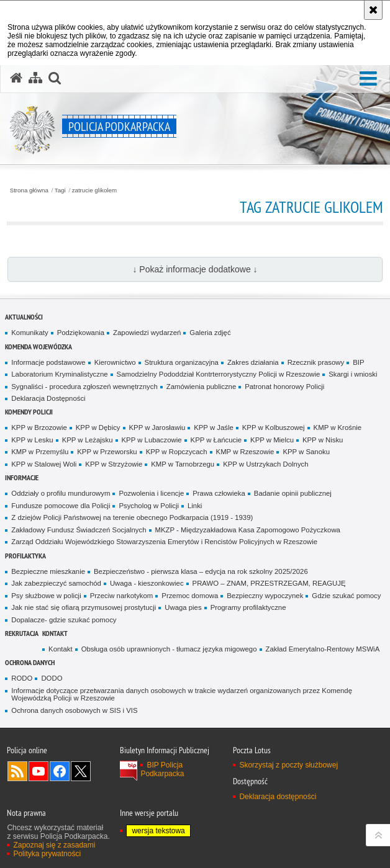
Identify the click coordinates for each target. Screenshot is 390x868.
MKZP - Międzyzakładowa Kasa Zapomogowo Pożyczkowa (248, 530)
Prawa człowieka (219, 493)
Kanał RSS (17, 771)
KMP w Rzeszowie (245, 452)
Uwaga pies (183, 607)
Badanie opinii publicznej (293, 493)
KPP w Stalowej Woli (44, 464)
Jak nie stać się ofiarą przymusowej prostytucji (84, 607)
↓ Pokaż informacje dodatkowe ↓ (195, 269)
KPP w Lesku (32, 440)
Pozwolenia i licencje (151, 493)
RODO (22, 678)
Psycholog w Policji (149, 506)
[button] (368, 79)
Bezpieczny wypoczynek (265, 596)
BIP (358, 362)
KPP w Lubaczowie (152, 440)
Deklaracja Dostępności (48, 398)
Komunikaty (29, 333)
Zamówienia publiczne (201, 387)
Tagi (60, 190)
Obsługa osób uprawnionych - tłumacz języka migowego (169, 649)
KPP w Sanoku (306, 452)
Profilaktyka (25, 556)
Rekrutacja (22, 633)
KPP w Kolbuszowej (274, 427)
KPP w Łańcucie (216, 440)
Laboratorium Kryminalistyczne (59, 374)
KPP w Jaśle (214, 427)
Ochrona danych (30, 662)
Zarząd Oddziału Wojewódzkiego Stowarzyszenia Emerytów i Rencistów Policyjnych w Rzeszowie (164, 542)
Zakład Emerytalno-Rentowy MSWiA (323, 649)
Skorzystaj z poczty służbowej (288, 765)
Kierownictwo (115, 362)
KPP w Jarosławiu (157, 427)
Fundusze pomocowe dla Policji (61, 506)
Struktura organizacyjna (182, 362)
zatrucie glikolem (94, 190)
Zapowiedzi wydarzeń (147, 333)
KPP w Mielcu (272, 440)
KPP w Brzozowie (39, 427)
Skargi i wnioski (353, 374)
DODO (52, 678)
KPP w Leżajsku (88, 440)
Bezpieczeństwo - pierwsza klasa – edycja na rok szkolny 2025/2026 (201, 571)
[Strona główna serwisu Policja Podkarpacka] (16, 78)
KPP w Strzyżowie (114, 464)
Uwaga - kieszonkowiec (147, 583)
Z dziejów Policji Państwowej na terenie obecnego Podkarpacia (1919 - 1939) (132, 517)
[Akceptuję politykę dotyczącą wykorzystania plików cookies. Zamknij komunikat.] (373, 10)
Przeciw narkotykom (122, 596)
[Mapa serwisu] (35, 78)
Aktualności (24, 317)
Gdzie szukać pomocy (346, 596)
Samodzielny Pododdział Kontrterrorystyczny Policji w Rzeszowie (219, 374)
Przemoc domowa (190, 596)
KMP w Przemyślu (40, 452)
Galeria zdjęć (210, 333)
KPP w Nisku (323, 440)
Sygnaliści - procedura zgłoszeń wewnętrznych (84, 387)
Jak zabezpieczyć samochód (56, 583)
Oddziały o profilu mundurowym (61, 493)
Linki (195, 506)
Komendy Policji (29, 412)
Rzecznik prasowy (316, 362)
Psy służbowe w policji (46, 596)
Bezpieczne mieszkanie (48, 571)
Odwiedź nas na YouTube (39, 771)
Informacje (22, 477)
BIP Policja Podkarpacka (162, 769)
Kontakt (55, 633)
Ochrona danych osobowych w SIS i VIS (74, 710)
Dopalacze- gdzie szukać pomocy (64, 620)
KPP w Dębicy (98, 427)
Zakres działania (253, 362)
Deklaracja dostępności (278, 797)
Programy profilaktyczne (248, 607)
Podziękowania (81, 333)
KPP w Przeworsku (107, 452)
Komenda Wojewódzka (39, 347)
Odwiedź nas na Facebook (60, 771)
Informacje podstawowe (48, 362)
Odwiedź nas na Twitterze (81, 771)
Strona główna (29, 190)
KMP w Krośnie (338, 427)
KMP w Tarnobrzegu (183, 464)
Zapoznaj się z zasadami (54, 845)
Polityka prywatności (47, 854)
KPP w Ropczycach (177, 452)
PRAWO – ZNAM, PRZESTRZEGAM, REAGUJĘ (269, 583)
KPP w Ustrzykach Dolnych (265, 464)
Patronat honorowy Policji (284, 387)
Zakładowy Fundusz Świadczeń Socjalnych (79, 530)
